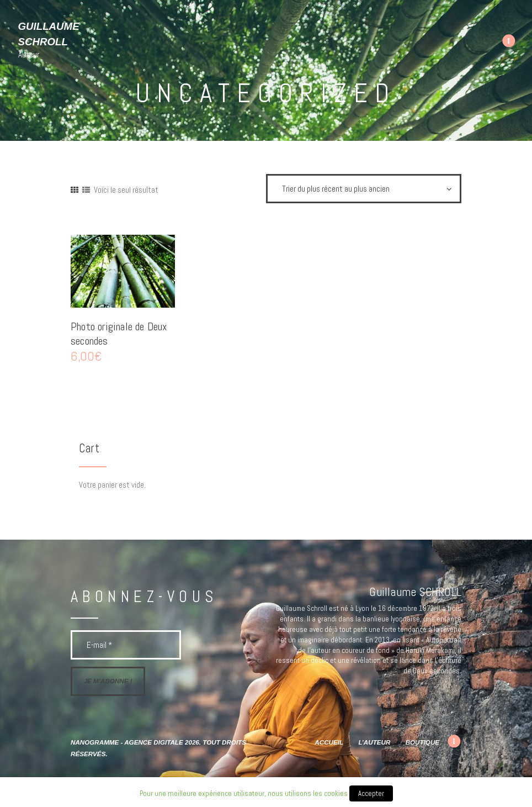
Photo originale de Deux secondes (119, 334)
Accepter (371, 793)
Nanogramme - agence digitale (127, 742)
